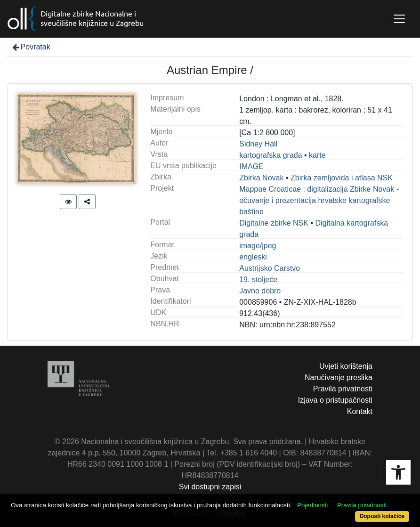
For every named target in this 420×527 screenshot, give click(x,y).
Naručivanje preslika (339, 377)
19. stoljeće (258, 280)
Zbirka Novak (261, 178)
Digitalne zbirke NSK (274, 223)
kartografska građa (271, 155)
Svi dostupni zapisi (210, 487)
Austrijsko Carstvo (270, 268)
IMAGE (251, 166)
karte (317, 155)
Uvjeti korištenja (346, 366)
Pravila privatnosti (343, 389)
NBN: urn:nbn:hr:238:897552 (287, 325)
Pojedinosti (312, 505)
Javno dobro (260, 291)
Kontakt (360, 411)
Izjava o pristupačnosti (335, 400)
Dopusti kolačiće (382, 516)
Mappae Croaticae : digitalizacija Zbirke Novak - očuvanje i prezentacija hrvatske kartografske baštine (319, 200)
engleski (253, 257)
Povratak (31, 47)
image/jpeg (258, 246)
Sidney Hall (258, 144)
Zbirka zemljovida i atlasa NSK (342, 178)
